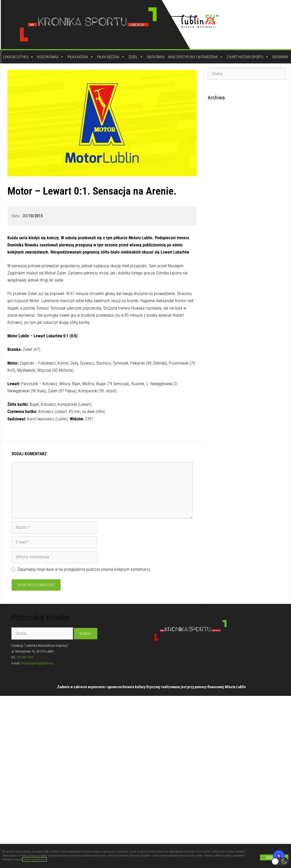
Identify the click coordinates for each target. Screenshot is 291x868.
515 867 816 (25, 657)
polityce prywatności (34, 859)
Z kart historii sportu (248, 57)
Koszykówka (51, 57)
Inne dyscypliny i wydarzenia (196, 57)
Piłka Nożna (80, 57)
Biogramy (280, 57)
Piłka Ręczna (111, 57)
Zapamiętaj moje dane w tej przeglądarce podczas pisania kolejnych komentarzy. (84, 569)
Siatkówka (156, 57)
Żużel (136, 57)
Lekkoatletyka (18, 57)
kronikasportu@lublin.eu (37, 663)
